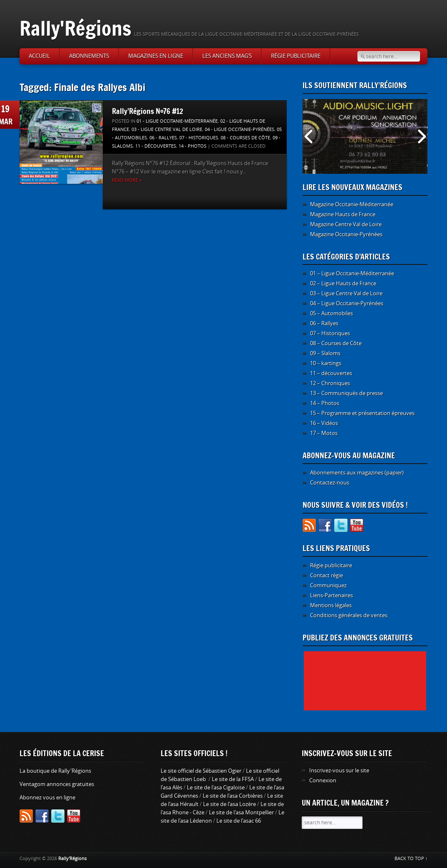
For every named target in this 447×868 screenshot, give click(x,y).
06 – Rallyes (324, 323)
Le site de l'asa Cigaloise (216, 788)
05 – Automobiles (332, 313)
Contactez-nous (330, 483)
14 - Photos (192, 146)
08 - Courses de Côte (245, 138)
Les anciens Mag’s (227, 56)
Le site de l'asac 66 (239, 821)
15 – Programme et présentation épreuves (362, 413)
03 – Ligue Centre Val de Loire (346, 293)
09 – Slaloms (325, 353)
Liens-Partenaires (332, 595)
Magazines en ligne (156, 56)
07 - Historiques (199, 138)
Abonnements (89, 56)
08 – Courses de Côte (336, 343)
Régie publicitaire (296, 56)
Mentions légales (331, 605)
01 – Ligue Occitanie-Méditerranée (352, 273)
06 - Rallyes (163, 138)
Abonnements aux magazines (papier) (357, 473)
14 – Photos (325, 403)
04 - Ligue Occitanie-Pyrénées (240, 130)
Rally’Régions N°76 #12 (148, 111)
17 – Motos (324, 433)
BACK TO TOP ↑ (411, 859)
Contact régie (327, 575)
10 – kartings (326, 363)
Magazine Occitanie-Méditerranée (352, 204)
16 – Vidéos (324, 423)
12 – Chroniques (330, 383)
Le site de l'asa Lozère (230, 804)
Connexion (323, 780)
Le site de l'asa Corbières (233, 796)
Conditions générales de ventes (349, 615)
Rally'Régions (76, 28)
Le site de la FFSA (233, 779)
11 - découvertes (156, 146)
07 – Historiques (330, 333)
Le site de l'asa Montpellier (241, 812)
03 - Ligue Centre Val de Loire (167, 130)
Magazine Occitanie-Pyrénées (346, 234)
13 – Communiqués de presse (346, 393)
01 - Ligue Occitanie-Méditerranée (177, 121)
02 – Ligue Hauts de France (343, 283)
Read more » (127, 180)
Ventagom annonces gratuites (57, 784)
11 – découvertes (331, 373)
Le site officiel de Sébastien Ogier (201, 771)
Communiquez (328, 585)
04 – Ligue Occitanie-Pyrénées (347, 303)
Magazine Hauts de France (343, 214)
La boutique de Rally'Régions (55, 771)
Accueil (39, 56)
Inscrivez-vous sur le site (339, 770)
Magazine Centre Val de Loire (346, 224)
